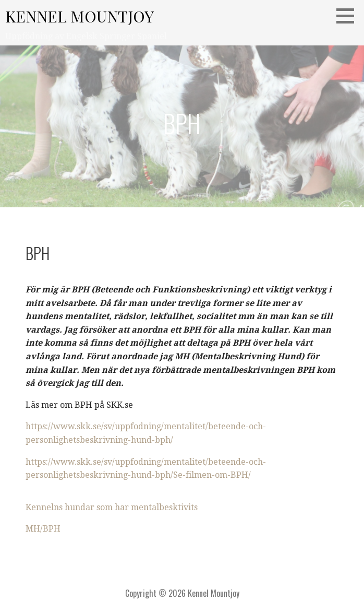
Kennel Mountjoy (80, 16)
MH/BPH (43, 529)
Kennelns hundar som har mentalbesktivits (112, 507)
